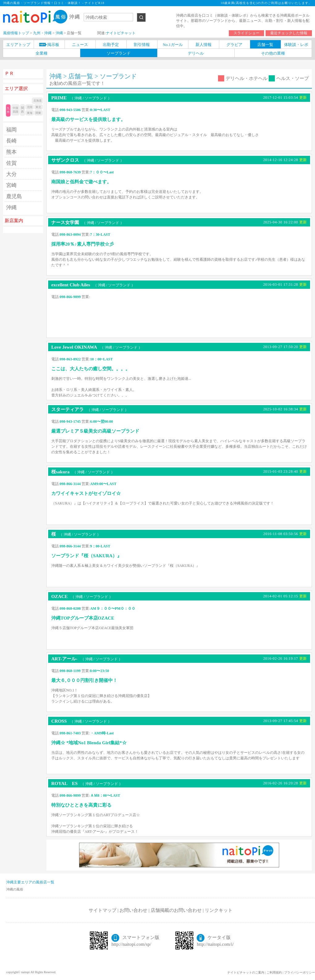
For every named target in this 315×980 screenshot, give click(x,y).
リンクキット (219, 910)
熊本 (11, 152)
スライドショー (246, 33)
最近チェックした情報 (289, 33)
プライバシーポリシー (300, 972)
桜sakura (83, 472)
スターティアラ (90, 409)
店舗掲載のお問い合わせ (176, 910)
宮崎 (11, 185)
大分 (11, 174)
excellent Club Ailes (93, 285)
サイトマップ (103, 910)
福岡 (11, 130)
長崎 (11, 141)
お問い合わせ (133, 910)
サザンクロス (88, 160)
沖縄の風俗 (15, 889)
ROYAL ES (87, 783)
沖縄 (11, 208)
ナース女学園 (88, 222)
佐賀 (11, 163)
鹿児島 (14, 196)
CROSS (81, 721)
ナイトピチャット (121, 33)
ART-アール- (87, 659)
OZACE (82, 596)
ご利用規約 (274, 972)
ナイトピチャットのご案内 (246, 972)
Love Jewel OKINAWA (97, 347)
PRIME (81, 98)
